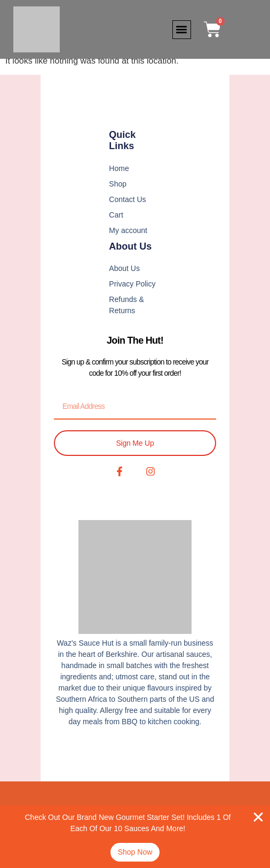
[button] (182, 30)
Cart (116, 215)
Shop (118, 184)
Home (119, 168)
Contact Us (127, 199)
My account (128, 230)
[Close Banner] (258, 817)
